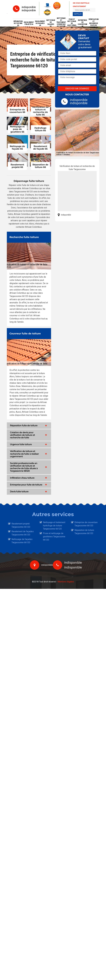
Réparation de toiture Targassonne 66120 (84, 532)
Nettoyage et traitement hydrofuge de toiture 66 (61, 23)
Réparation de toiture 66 (18, 23)
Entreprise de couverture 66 (82, 23)
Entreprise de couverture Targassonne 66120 (86, 524)
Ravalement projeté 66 (29, 23)
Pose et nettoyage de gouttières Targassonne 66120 (54, 537)
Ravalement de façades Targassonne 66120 (23, 533)
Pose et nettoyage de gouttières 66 (72, 23)
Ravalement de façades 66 (40, 23)
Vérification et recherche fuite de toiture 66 (94, 23)
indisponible (29, 7)
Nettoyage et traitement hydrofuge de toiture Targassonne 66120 (54, 526)
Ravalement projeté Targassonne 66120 (21, 525)
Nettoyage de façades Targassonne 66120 (22, 541)
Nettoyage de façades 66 (51, 23)
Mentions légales (66, 582)
